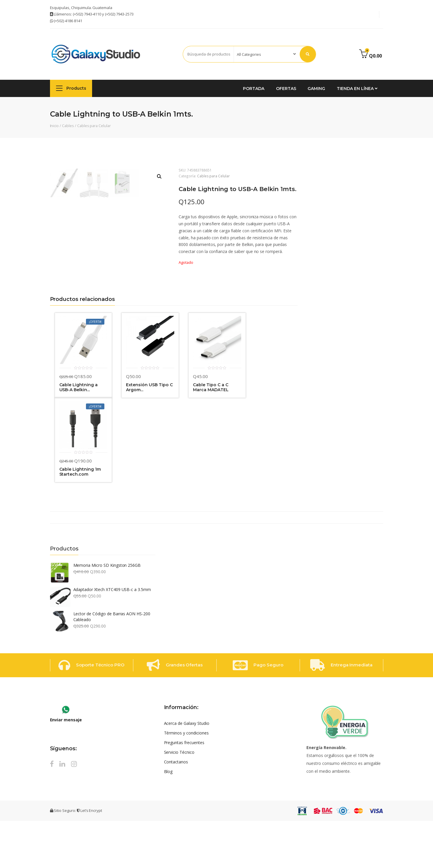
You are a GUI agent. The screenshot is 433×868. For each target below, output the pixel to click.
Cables (68, 126)
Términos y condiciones (186, 780)
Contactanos (176, 809)
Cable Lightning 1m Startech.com (80, 519)
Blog (168, 818)
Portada (254, 89)
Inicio (55, 126)
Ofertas (286, 89)
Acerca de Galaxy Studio (187, 770)
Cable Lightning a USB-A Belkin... (79, 435)
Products (71, 88)
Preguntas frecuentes (184, 790)
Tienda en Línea (357, 89)
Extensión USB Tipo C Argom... (149, 435)
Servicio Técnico (179, 799)
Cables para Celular (94, 126)
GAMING (316, 89)
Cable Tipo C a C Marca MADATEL (211, 435)
